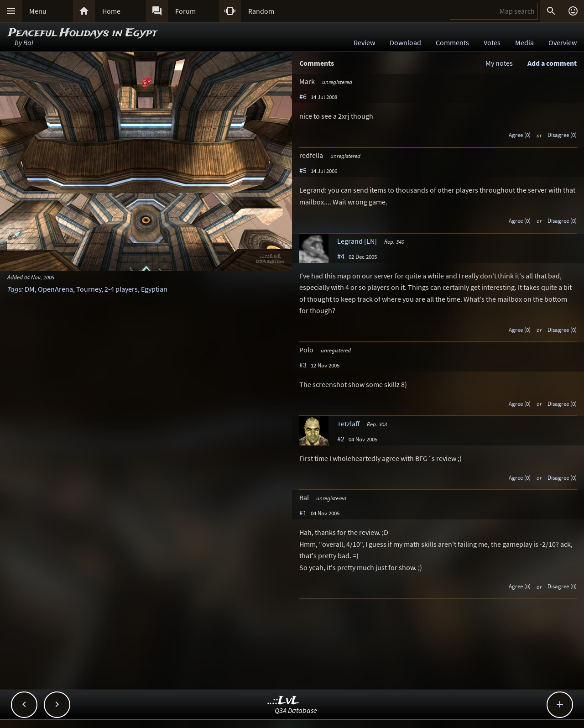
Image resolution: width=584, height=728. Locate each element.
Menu (38, 11)
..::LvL (284, 701)
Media (524, 42)
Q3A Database (296, 710)
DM (30, 289)
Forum (185, 11)
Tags (14, 289)
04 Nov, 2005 (39, 277)
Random (261, 11)
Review (364, 42)
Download (405, 42)
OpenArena (55, 289)
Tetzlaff (348, 424)
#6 (303, 96)
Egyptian (154, 289)
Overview (563, 42)
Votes (492, 42)
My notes (499, 63)
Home (111, 11)
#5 (303, 170)
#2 (341, 439)
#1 (303, 513)
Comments (452, 42)
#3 (303, 365)
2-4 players (121, 289)
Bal (28, 42)
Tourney (89, 289)
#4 (341, 256)
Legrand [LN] (357, 241)
